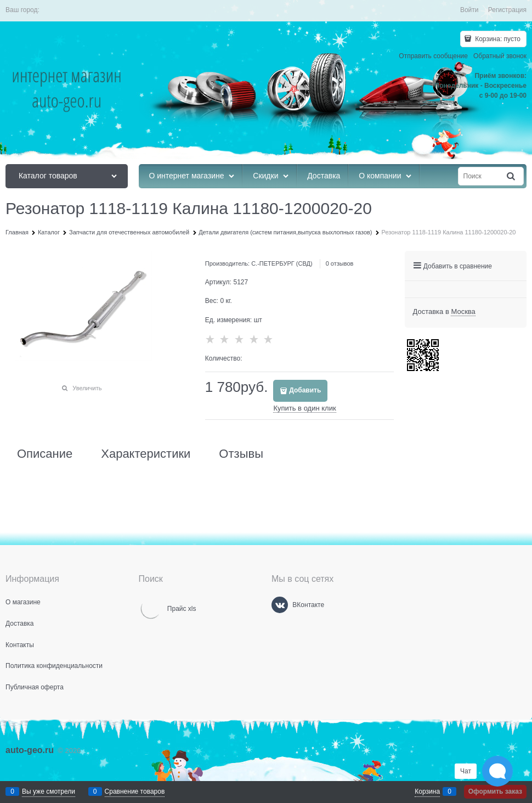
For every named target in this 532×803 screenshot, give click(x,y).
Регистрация (507, 10)
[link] (463, 312)
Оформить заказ (495, 791)
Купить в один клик (304, 408)
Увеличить (87, 388)
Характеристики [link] (146, 454)
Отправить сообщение (433, 56)
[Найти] (512, 176)
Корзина (427, 791)
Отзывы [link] (241, 454)
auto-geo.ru (30, 750)
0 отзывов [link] (340, 263)
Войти (469, 10)
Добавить (305, 390)
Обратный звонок (500, 56)
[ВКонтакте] (280, 605)
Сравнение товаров (135, 791)
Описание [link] (45, 454)
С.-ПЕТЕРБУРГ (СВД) (282, 263)
